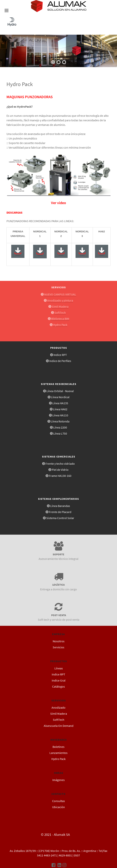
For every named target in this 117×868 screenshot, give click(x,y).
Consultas (58, 801)
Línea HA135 (60, 403)
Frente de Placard (60, 512)
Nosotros (59, 641)
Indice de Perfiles (60, 361)
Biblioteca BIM (60, 319)
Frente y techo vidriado (60, 464)
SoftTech (60, 313)
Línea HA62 (60, 409)
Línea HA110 (60, 415)
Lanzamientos (58, 753)
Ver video (58, 203)
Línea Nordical (60, 397)
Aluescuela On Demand (59, 726)
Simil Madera (60, 306)
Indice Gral (59, 680)
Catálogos (58, 686)
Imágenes (58, 780)
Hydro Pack (60, 325)
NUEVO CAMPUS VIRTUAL (60, 294)
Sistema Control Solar (60, 518)
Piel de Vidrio (60, 470)
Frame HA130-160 (60, 476)
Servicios (58, 647)
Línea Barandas (60, 506)
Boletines (58, 747)
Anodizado (58, 707)
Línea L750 (60, 433)
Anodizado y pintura (60, 300)
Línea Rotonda (60, 421)
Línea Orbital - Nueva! (60, 391)
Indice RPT (60, 355)
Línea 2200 (60, 427)
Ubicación (58, 807)
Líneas (59, 668)
